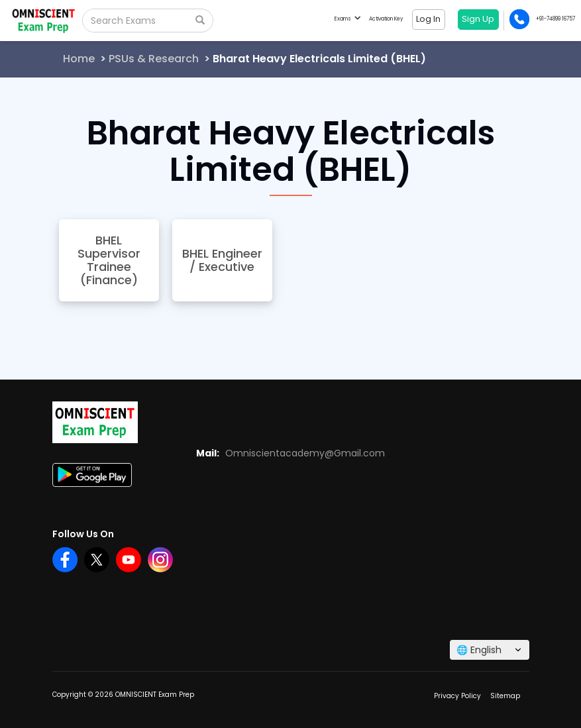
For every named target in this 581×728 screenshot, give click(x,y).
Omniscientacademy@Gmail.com (305, 453)
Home (79, 59)
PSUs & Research (154, 59)
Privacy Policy (457, 696)
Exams (347, 19)
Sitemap (505, 696)
